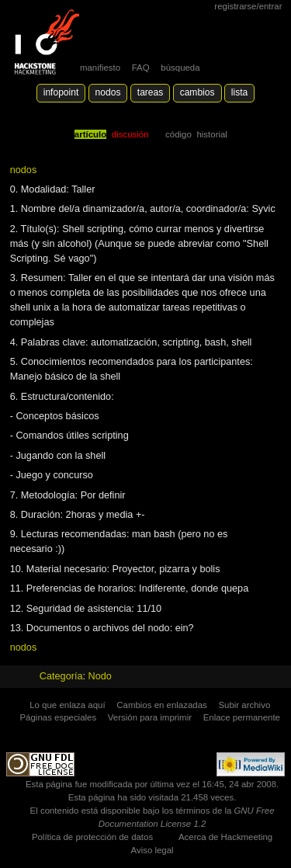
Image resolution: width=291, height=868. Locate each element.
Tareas (150, 92)
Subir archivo (244, 705)
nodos (24, 170)
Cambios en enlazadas (162, 705)
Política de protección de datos (92, 837)
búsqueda (180, 68)
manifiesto (100, 68)
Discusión (130, 134)
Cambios (197, 92)
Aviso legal (152, 850)
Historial (211, 134)
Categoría (61, 676)
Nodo (100, 676)
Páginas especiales (58, 717)
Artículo (90, 134)
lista (239, 92)
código (178, 134)
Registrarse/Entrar (248, 6)
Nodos (108, 92)
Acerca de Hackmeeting (225, 837)
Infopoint (61, 92)
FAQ (141, 68)
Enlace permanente (242, 717)
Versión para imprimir (150, 717)
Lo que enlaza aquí (67, 705)
